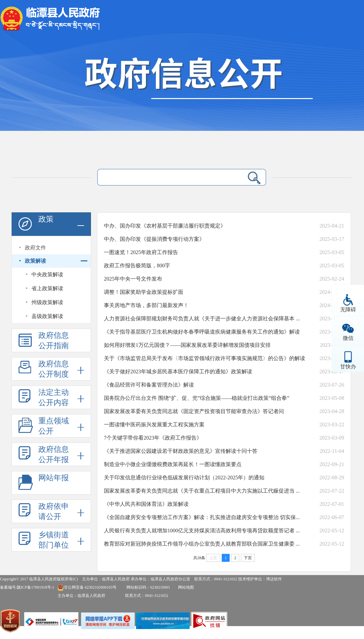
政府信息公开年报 (54, 454)
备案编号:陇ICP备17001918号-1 (27, 587)
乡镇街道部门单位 (54, 540)
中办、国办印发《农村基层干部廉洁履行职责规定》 (165, 226)
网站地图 (186, 587)
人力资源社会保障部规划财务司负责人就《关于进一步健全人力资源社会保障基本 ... (202, 319)
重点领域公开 (54, 426)
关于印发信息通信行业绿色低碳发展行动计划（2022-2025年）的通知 (184, 478)
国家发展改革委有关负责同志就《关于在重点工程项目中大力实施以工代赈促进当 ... (202, 491)
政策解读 (35, 261)
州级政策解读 (47, 302)
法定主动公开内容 (54, 398)
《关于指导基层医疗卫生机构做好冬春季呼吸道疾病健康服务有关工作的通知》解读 (202, 332)
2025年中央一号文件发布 (133, 279)
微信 (348, 338)
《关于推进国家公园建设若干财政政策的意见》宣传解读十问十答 (181, 451)
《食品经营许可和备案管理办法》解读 (149, 385)
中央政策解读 (47, 274)
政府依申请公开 (54, 511)
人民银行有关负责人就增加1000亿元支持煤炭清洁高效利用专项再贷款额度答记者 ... (202, 531)
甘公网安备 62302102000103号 (87, 587)
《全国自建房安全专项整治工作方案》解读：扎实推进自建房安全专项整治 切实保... (202, 517)
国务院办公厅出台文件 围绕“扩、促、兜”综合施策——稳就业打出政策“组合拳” (197, 398)
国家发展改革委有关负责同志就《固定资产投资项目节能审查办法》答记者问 (194, 411)
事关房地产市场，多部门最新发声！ (146, 305)
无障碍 (348, 310)
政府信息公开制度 (54, 369)
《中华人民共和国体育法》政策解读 (146, 504)
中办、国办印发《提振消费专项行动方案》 (154, 239)
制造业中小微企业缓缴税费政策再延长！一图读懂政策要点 (173, 464)
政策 (46, 219)
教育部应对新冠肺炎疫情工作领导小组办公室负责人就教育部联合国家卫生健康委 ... (202, 544)
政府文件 (35, 248)
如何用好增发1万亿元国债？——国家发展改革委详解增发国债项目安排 (187, 345)
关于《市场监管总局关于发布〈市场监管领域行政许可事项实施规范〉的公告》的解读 (205, 358)
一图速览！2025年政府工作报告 (141, 252)
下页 (248, 558)
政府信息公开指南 (54, 341)
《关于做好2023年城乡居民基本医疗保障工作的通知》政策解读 (178, 372)
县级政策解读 (47, 316)
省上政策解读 (47, 288)
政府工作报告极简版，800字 (137, 266)
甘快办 (348, 367)
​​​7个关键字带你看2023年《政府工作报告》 (153, 438)
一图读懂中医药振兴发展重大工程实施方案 (154, 425)
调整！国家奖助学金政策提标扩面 (144, 292)
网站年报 (54, 478)
